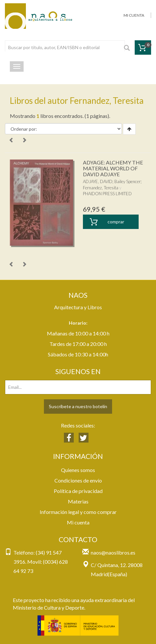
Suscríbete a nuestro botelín (78, 406)
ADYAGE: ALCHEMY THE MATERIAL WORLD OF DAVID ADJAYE (113, 168)
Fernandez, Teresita (101, 188)
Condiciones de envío (78, 480)
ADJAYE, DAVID (98, 181)
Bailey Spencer (127, 181)
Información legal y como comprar (78, 512)
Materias (78, 501)
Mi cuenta (78, 522)
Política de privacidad (78, 491)
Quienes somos (78, 470)
